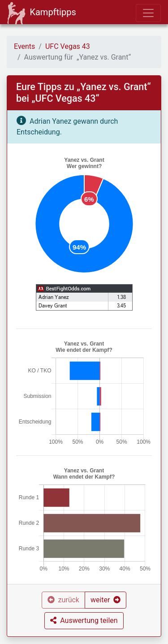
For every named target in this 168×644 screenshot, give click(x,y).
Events (24, 46)
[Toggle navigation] (148, 13)
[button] (106, 600)
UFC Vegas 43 (68, 46)
